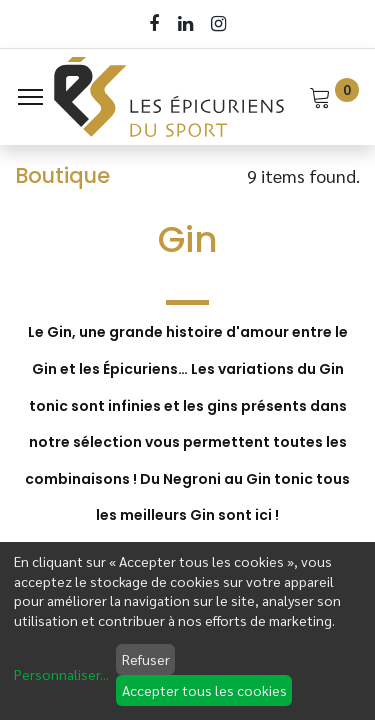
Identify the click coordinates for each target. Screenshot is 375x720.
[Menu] (30, 97)
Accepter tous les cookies (204, 690)
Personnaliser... (61, 674)
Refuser (146, 659)
